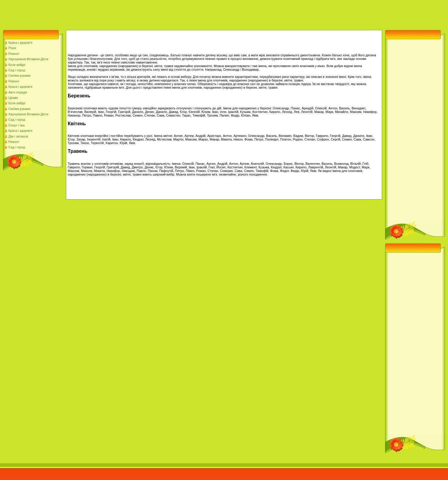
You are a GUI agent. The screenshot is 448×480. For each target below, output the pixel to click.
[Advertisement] (109, 13)
